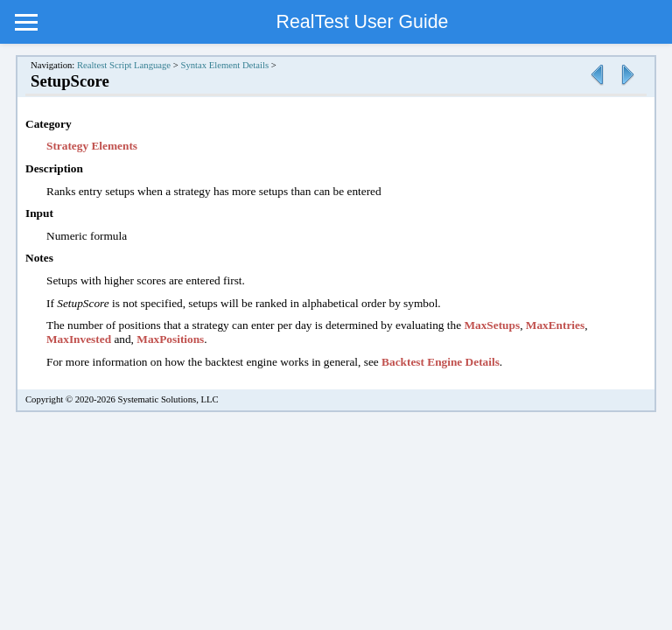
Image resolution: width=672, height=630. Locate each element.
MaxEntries (555, 325)
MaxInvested (79, 339)
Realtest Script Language (124, 65)
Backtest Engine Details (441, 362)
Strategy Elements (92, 146)
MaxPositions (170, 339)
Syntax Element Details (224, 65)
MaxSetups (492, 325)
